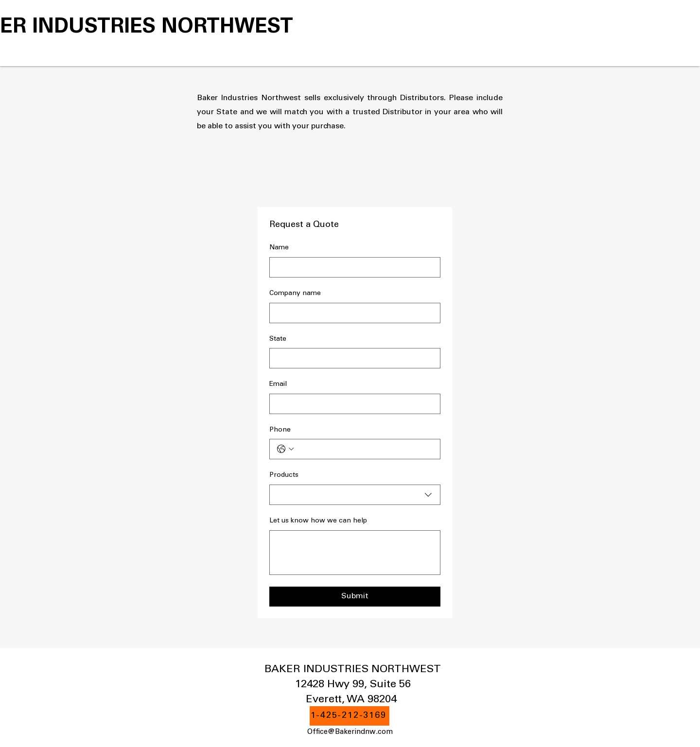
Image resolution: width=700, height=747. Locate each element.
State (278, 339)
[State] (352, 358)
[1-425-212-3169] (350, 716)
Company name (295, 294)
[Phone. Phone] (365, 449)
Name (279, 248)
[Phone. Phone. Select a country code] (285, 449)
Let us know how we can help (318, 521)
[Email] (352, 404)
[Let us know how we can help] (355, 553)
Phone (280, 430)
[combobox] (355, 495)
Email (278, 384)
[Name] (352, 267)
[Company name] (352, 313)
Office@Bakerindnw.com (350, 732)
